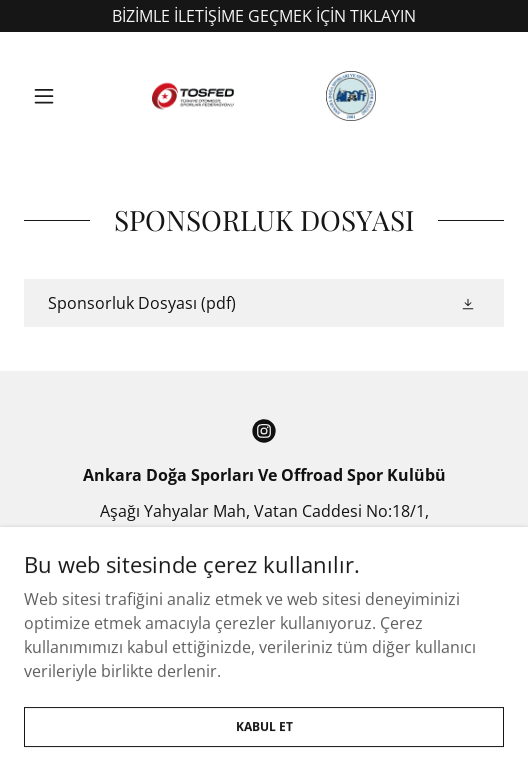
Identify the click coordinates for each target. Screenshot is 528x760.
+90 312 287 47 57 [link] (264, 571)
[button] (60, 96)
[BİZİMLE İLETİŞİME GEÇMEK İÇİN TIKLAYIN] (264, 16)
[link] (264, 96)
